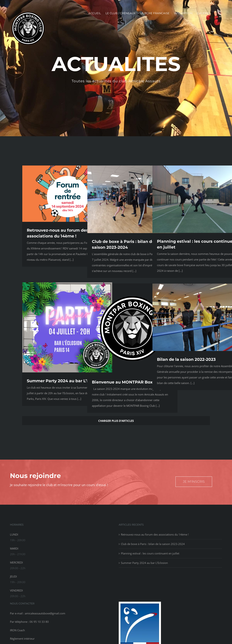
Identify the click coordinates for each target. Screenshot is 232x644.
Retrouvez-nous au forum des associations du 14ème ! (155, 534)
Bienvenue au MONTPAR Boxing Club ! (132, 382)
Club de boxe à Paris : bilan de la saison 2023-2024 (153, 544)
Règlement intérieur (22, 639)
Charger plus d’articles (116, 421)
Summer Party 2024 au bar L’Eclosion (66, 381)
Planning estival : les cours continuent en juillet (150, 553)
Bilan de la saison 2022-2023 (186, 359)
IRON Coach (17, 630)
